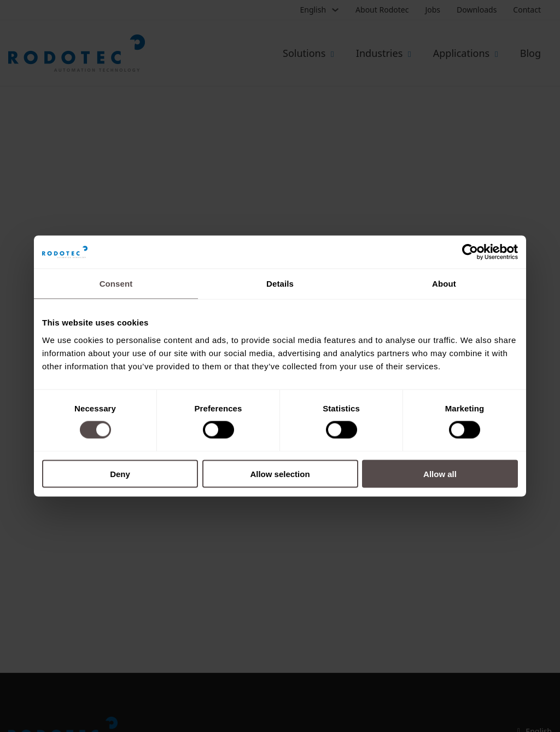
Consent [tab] (116, 284)
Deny (120, 474)
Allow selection (280, 474)
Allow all (440, 474)
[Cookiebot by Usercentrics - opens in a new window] (470, 252)
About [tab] (444, 284)
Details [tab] (280, 284)
